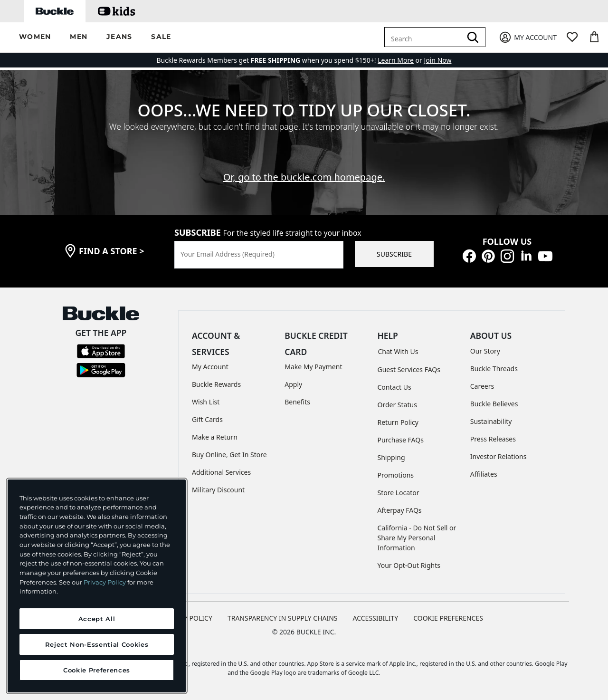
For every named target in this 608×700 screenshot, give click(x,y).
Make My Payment (313, 367)
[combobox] (425, 37)
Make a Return (215, 437)
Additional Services (221, 472)
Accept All (97, 619)
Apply (293, 384)
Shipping (391, 457)
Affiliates (484, 474)
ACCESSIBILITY (376, 618)
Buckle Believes (494, 404)
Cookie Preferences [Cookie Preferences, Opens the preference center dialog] (97, 670)
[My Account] (527, 37)
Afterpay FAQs (400, 510)
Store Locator (399, 493)
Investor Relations (499, 456)
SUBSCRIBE (394, 254)
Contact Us (394, 387)
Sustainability (491, 421)
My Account (210, 367)
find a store (112, 251)
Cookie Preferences (448, 618)
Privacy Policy (105, 582)
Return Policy (398, 422)
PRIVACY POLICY (187, 618)
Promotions (396, 475)
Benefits (297, 402)
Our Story (485, 351)
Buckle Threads (494, 369)
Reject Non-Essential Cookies (97, 644)
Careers (482, 386)
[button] (35, 37)
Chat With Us (398, 351)
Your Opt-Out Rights (409, 565)
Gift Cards (207, 419)
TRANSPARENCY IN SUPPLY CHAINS (283, 618)
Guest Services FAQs (409, 369)
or (401, 60)
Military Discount (218, 490)
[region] (97, 586)
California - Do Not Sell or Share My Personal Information (417, 538)
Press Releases (493, 439)
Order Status (397, 405)
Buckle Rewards (216, 384)
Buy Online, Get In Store (229, 455)
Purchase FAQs (401, 440)
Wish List (206, 402)
